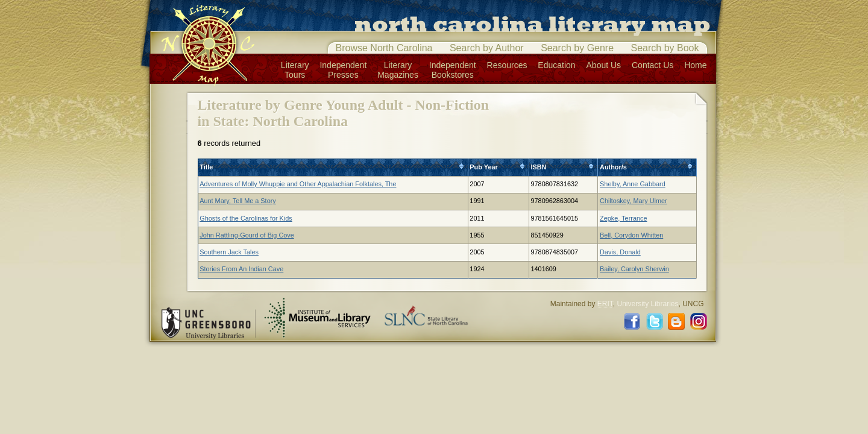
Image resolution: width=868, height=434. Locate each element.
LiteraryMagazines (398, 70)
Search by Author (487, 48)
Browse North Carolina (384, 48)
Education (556, 65)
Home (695, 65)
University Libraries (647, 304)
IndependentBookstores (453, 70)
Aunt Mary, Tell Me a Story (238, 201)
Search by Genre (577, 48)
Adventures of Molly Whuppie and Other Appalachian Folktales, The (298, 184)
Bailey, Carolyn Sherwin (634, 269)
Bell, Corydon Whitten (631, 235)
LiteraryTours (295, 70)
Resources (507, 65)
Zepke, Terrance (623, 218)
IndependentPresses (343, 70)
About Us (604, 65)
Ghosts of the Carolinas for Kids (246, 218)
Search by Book (665, 48)
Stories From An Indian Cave (241, 269)
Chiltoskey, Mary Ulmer (634, 201)
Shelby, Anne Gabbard (633, 184)
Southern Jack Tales (229, 252)
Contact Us (653, 65)
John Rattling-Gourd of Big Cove (247, 235)
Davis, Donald (620, 252)
